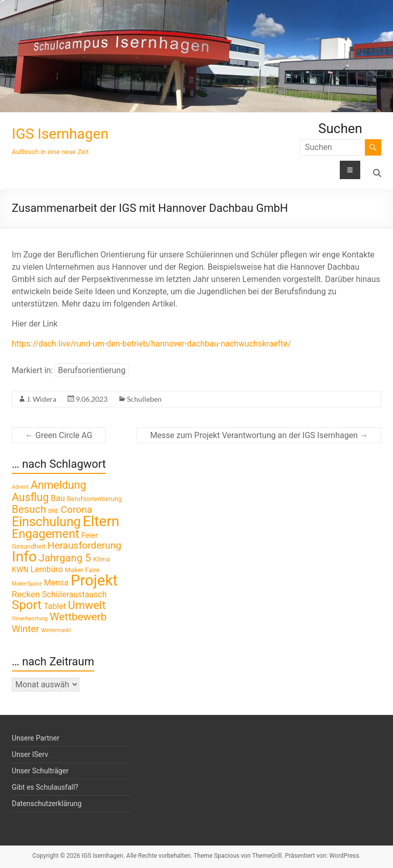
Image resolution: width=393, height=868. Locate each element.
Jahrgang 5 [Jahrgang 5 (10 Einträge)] (65, 558)
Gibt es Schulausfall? (45, 787)
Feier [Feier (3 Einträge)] (90, 535)
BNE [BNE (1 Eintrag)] (53, 511)
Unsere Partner (36, 738)
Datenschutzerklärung (47, 804)
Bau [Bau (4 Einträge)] (58, 498)
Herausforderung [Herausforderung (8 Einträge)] (84, 545)
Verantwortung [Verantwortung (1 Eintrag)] (30, 619)
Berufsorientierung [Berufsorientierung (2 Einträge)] (94, 499)
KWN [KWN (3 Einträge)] (20, 570)
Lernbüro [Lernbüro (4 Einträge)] (47, 569)
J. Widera (41, 399)
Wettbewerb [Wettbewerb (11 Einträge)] (78, 617)
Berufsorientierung (92, 370)
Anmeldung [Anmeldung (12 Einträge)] (58, 485)
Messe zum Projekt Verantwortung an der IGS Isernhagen (259, 435)
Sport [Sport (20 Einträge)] (27, 605)
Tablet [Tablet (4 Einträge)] (55, 606)
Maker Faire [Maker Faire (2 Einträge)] (82, 570)
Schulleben (144, 399)
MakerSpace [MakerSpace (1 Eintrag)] (27, 584)
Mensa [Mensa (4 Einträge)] (56, 583)
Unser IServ (30, 754)
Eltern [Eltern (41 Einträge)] (101, 521)
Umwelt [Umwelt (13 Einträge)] (87, 605)
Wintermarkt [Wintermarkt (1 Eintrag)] (56, 630)
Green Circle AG (59, 435)
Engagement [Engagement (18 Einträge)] (46, 534)
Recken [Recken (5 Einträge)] (26, 594)
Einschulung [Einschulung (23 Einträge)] (46, 522)
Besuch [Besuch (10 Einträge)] (29, 509)
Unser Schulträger (40, 771)
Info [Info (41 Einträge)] (24, 557)
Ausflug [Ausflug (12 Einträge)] (30, 497)
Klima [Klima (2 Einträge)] (102, 559)
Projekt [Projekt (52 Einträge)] (94, 580)
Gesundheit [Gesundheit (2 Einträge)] (29, 546)
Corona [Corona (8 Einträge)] (76, 509)
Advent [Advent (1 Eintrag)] (20, 487)
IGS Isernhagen (60, 134)
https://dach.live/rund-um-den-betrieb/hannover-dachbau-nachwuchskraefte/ (151, 344)
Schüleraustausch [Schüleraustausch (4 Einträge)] (74, 594)
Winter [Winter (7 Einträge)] (25, 629)
